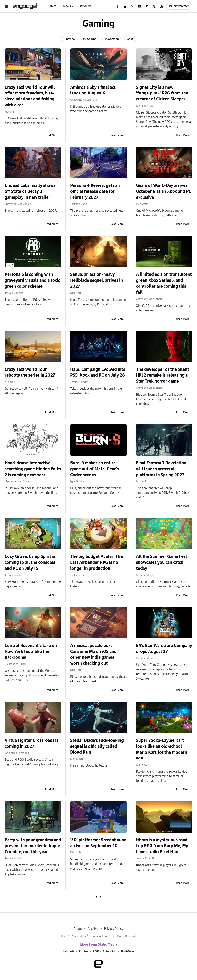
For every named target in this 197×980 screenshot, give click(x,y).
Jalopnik (69, 952)
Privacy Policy (114, 929)
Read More (51, 135)
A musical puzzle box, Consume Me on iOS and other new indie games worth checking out (93, 654)
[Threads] (154, 6)
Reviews (86, 6)
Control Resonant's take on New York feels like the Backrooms (31, 652)
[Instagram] (125, 6)
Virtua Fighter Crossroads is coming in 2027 (31, 743)
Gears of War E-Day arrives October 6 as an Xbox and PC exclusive (164, 191)
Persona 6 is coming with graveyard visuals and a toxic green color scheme (32, 280)
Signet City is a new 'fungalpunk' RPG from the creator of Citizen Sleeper (162, 93)
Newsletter (179, 6)
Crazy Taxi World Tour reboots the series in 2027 (30, 372)
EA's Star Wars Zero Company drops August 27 (164, 649)
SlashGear (127, 952)
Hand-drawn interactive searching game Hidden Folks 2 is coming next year (33, 469)
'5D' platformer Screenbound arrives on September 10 (98, 843)
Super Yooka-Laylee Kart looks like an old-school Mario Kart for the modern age (162, 749)
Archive (93, 929)
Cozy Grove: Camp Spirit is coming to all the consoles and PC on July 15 (30, 562)
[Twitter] (132, 6)
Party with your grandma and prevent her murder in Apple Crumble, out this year (33, 846)
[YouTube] (140, 6)
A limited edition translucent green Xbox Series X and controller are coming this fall (164, 283)
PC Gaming (90, 39)
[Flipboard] (147, 6)
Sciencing (110, 952)
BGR (96, 952)
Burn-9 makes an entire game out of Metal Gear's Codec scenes (94, 469)
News (67, 6)
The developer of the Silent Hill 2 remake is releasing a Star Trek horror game (163, 375)
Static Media (79, 936)
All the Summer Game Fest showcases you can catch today (162, 562)
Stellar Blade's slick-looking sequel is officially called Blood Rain (97, 746)
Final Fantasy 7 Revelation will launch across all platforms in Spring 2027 (161, 469)
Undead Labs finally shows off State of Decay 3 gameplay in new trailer (30, 191)
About (78, 929)
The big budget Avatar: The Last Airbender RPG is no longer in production (96, 562)
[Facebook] (118, 6)
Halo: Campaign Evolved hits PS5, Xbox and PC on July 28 (98, 372)
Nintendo (69, 39)
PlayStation (112, 39)
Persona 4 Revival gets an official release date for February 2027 (95, 191)
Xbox (130, 39)
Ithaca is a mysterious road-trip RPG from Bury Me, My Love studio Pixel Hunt (163, 846)
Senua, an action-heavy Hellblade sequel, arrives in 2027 (97, 280)
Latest (52, 6)
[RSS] (162, 6)
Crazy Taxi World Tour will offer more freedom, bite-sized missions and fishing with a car (30, 96)
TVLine (84, 952)
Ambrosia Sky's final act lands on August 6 (93, 90)
